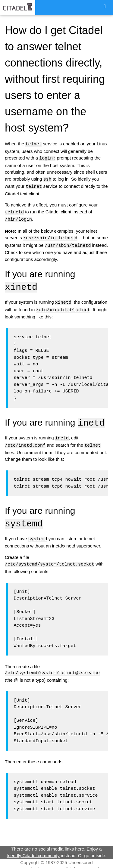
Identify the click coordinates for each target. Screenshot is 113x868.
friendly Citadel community (33, 851)
